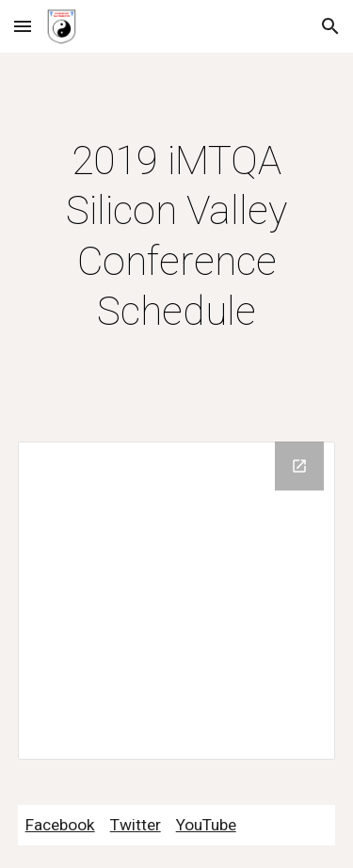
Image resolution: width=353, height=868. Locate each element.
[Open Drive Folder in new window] (299, 466)
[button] (23, 26)
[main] (177, 236)
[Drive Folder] (177, 601)
